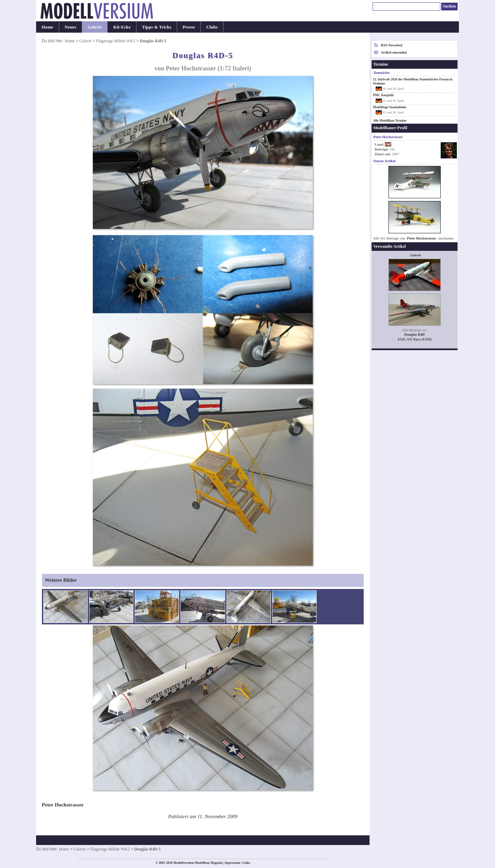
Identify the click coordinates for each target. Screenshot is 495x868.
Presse (189, 27)
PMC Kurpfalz (383, 95)
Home (47, 27)
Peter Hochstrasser (422, 238)
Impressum (232, 863)
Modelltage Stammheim (390, 107)
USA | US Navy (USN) (415, 339)
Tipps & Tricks (157, 27)
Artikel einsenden (394, 52)
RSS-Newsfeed (392, 45)
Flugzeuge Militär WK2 (115, 41)
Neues (70, 27)
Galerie (95, 27)
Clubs (212, 27)
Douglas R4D (414, 335)
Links (246, 863)
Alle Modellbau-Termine (390, 121)
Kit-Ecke (122, 27)
